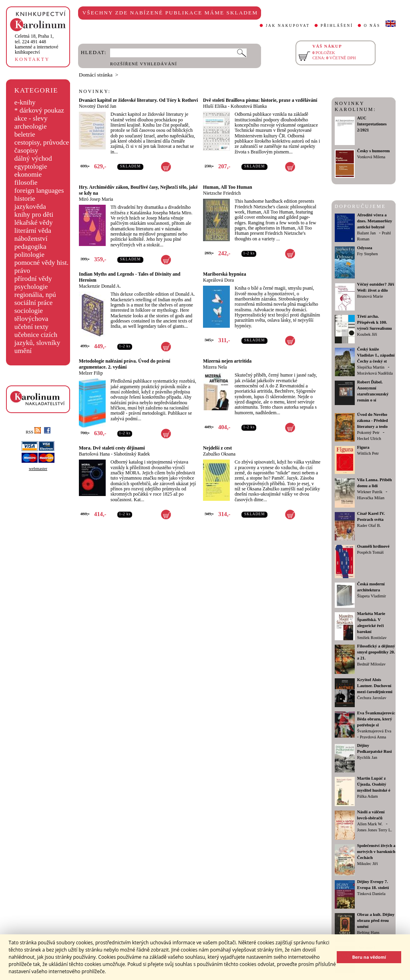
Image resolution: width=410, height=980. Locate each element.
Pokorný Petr (368, 433)
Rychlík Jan (367, 757)
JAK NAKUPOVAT (288, 26)
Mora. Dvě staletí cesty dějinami (112, 448)
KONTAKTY (32, 59)
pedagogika (30, 247)
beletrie (25, 134)
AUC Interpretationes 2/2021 (372, 124)
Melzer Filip (91, 373)
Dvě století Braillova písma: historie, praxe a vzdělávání (260, 100)
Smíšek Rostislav (372, 638)
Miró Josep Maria (96, 199)
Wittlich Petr (368, 453)
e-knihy (25, 102)
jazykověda (30, 207)
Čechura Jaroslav (372, 698)
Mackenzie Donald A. (100, 286)
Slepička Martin (371, 367)
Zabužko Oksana (219, 454)
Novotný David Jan (97, 106)
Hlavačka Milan (371, 498)
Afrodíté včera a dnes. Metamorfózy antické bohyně (375, 221)
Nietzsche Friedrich (222, 193)
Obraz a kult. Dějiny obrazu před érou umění (376, 921)
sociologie (29, 311)
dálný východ (33, 158)
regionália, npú (35, 295)
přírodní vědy (33, 279)
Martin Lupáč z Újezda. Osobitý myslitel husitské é (374, 784)
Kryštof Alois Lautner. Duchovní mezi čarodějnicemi (375, 686)
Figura (363, 447)
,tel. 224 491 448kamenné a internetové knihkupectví (37, 44)
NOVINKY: (95, 91)
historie (25, 199)
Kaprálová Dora (218, 280)
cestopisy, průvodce (42, 142)
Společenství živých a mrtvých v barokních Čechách (376, 852)
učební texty (31, 327)
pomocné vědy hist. (41, 263)
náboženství (31, 239)
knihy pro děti (34, 215)
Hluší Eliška (215, 106)
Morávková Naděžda (375, 373)
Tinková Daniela (371, 894)
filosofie (26, 182)
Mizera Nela (215, 367)
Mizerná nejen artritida (227, 361)
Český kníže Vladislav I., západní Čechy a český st (376, 355)
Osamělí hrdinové (373, 546)
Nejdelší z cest (217, 448)
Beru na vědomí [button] (369, 957)
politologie (29, 255)
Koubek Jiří (367, 334)
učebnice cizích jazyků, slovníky (37, 339)
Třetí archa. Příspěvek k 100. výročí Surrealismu (375, 322)
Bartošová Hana (94, 454)
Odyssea (365, 248)
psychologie (31, 287)
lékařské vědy (34, 223)
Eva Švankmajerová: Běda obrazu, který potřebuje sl (376, 719)
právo (22, 271)
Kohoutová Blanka (249, 106)
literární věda (33, 231)
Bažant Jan (366, 233)
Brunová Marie (370, 296)
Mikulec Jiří (368, 864)
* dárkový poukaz (39, 110)
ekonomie (28, 174)
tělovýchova (31, 319)
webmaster (38, 469)
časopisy (26, 150)
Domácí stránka (96, 75)
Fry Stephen (368, 254)
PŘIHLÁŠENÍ (337, 26)
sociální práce (34, 303)
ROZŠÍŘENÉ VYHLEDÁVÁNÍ (144, 64)
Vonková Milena (371, 157)
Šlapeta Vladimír (372, 596)
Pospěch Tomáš (370, 552)
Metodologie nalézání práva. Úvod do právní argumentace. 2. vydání (125, 364)
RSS (33, 432)
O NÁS (372, 26)
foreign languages (39, 191)
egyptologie (31, 166)
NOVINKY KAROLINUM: (355, 106)
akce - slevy (31, 118)
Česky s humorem (374, 151)
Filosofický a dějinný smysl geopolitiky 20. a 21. (376, 652)
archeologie (31, 126)
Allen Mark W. (370, 824)
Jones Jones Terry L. (375, 830)
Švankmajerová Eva (374, 731)
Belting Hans (368, 933)
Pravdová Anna (373, 737)
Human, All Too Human (228, 187)
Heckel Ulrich (369, 439)
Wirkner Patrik (370, 492)
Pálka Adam (368, 796)
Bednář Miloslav (371, 664)
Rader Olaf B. (369, 525)
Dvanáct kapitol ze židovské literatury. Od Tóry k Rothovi (138, 100)
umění (23, 351)
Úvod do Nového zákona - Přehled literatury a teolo (373, 420)
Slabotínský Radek (132, 454)
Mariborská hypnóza (225, 274)
